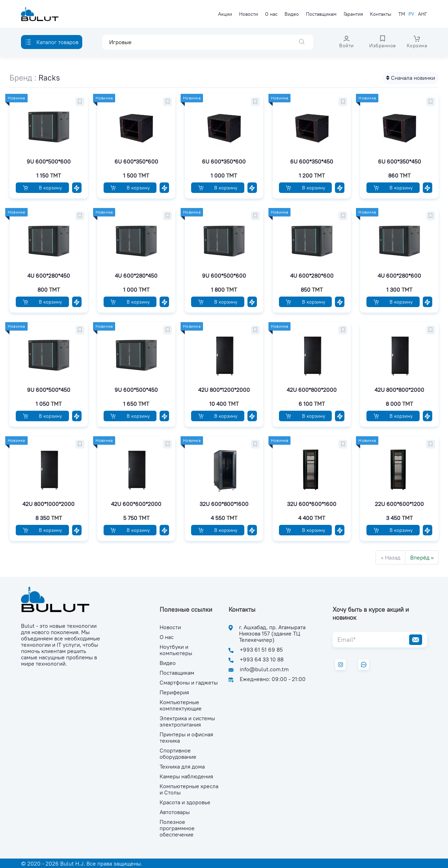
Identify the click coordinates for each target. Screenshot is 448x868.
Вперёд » (422, 557)
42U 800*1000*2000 (48, 504)
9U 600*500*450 (49, 390)
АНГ (422, 14)
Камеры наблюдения (186, 776)
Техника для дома (182, 766)
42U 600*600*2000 (136, 504)
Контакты (381, 14)
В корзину (42, 188)
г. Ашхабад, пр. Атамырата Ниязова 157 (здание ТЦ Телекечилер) (272, 633)
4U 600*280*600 (312, 276)
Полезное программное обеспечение (177, 828)
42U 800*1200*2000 (224, 390)
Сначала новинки (411, 78)
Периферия (174, 692)
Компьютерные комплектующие (181, 705)
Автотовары (175, 812)
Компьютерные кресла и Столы (189, 789)
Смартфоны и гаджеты (189, 682)
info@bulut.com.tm (264, 669)
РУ (411, 14)
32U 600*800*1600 (224, 504)
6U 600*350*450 (312, 161)
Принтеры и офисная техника (186, 737)
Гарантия (353, 14)
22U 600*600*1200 (399, 504)
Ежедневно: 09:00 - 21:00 (273, 679)
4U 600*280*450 (49, 276)
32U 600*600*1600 (312, 504)
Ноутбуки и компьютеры (176, 650)
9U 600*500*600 (49, 161)
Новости (248, 14)
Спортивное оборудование (178, 754)
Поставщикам (321, 14)
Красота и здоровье (185, 802)
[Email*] (369, 640)
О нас (271, 14)
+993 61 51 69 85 (261, 650)
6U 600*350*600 (136, 161)
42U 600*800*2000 (312, 390)
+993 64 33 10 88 (262, 659)
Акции (225, 14)
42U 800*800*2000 (399, 390)
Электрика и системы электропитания (187, 721)
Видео (292, 14)
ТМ (402, 14)
